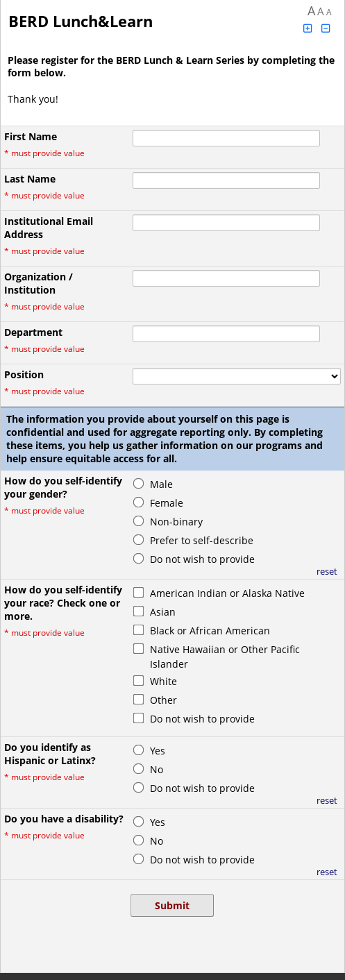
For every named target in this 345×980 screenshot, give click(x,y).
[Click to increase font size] (308, 28)
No (157, 769)
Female (167, 503)
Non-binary (176, 522)
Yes (158, 751)
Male (161, 484)
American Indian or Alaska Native (227, 593)
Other (163, 700)
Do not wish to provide (202, 559)
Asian (163, 612)
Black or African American (210, 631)
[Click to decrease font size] (326, 28)
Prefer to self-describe (202, 540)
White (163, 681)
